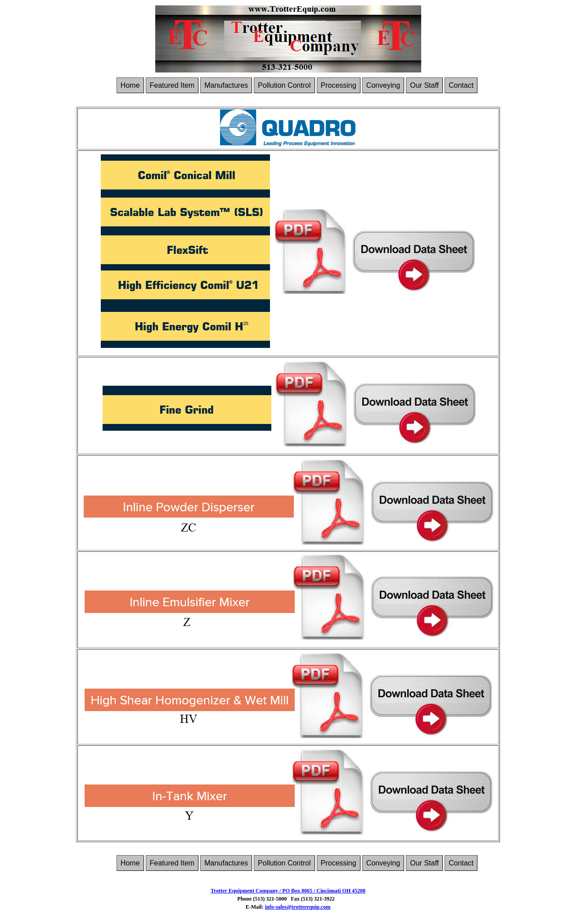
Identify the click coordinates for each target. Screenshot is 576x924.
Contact (461, 85)
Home (130, 85)
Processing (339, 85)
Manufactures (226, 85)
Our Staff (424, 85)
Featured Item (172, 85)
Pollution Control (284, 85)
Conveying (383, 85)
